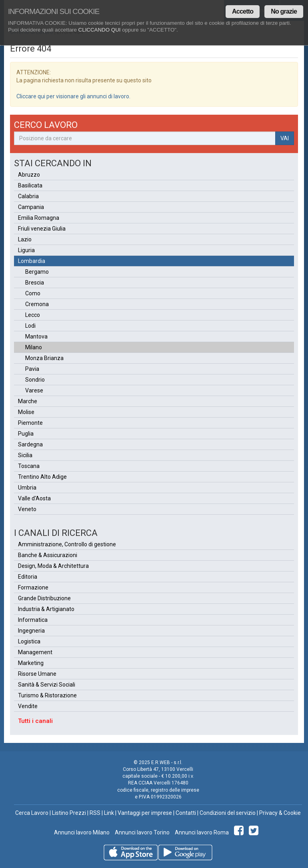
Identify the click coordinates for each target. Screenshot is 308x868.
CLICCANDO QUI (100, 30)
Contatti (186, 813)
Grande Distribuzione (44, 598)
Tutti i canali (35, 721)
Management (35, 652)
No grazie (284, 11)
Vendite (28, 706)
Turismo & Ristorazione (47, 695)
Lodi (30, 326)
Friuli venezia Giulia (42, 229)
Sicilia (25, 455)
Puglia (26, 434)
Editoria (28, 577)
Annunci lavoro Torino (142, 832)
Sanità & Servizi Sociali (47, 685)
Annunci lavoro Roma (201, 832)
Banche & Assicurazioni (48, 555)
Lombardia (32, 261)
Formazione (33, 587)
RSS (95, 813)
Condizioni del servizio (228, 813)
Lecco (33, 315)
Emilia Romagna (39, 218)
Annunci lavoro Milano (82, 832)
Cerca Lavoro (32, 813)
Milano (34, 347)
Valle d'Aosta (34, 498)
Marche (28, 401)
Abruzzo (29, 175)
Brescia (35, 283)
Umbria (27, 488)
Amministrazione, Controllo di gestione (67, 544)
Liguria (26, 250)
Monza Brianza (44, 358)
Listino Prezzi (69, 813)
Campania (31, 207)
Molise (26, 412)
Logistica (29, 641)
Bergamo (37, 272)
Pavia (32, 369)
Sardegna (30, 444)
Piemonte (30, 423)
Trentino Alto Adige (42, 477)
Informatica (33, 620)
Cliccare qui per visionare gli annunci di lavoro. (73, 96)
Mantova (36, 336)
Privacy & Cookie (280, 813)
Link (109, 813)
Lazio (25, 239)
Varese (34, 390)
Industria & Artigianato (46, 609)
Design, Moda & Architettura (53, 566)
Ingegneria (31, 631)
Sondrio (35, 380)
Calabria (28, 196)
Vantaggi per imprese (145, 813)
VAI (285, 138)
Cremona (37, 304)
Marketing (31, 663)
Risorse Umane (37, 674)
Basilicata (30, 185)
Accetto (243, 11)
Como (33, 293)
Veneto (27, 509)
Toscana (29, 466)
